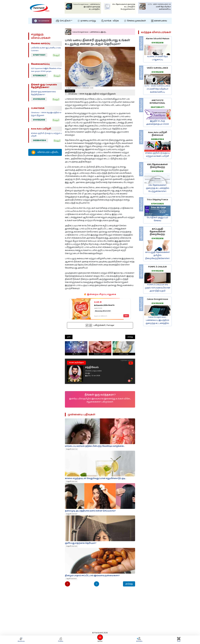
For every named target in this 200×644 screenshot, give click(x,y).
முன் (69, 337)
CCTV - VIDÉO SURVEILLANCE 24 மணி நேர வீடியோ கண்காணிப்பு (157, 89)
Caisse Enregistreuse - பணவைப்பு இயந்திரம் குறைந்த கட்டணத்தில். (157, 320)
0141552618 (39, 99)
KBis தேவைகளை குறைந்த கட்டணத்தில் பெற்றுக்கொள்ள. (158, 188)
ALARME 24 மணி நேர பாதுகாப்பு (158, 58)
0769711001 (39, 55)
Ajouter (100, 640)
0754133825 (157, 204)
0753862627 (39, 76)
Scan (179, 640)
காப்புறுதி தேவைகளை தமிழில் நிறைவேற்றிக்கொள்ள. (158, 255)
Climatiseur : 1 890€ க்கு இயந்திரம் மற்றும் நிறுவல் (90, 93)
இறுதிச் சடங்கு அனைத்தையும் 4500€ (158, 123)
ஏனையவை (159, 21)
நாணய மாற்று (87, 21)
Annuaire (139, 640)
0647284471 (158, 107)
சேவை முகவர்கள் (135, 21)
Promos (61, 640)
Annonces (21, 640)
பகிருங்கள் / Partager (100, 325)
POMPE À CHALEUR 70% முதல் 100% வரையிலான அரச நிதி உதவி (158, 288)
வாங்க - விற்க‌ (110, 21)
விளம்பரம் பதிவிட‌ (45, 152)
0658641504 (40, 140)
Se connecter (42, 21)
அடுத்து (130, 337)
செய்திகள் (63, 21)
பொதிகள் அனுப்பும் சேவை (157, 219)
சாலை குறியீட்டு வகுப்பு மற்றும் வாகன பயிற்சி (157, 155)
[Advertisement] (45, 201)
